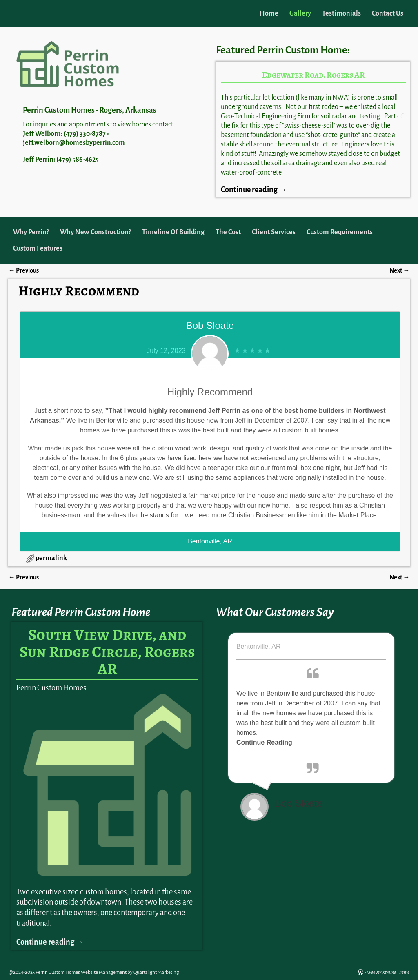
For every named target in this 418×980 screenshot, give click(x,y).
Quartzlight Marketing (156, 972)
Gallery (300, 13)
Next (399, 270)
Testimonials (341, 13)
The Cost (228, 232)
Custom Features (38, 248)
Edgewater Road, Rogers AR (313, 75)
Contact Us (388, 13)
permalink (51, 558)
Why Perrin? (31, 232)
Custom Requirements (340, 232)
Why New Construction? (96, 232)
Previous (23, 270)
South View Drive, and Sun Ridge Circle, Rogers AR (107, 652)
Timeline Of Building (173, 232)
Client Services (274, 232)
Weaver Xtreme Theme (388, 972)
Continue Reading (264, 742)
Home (269, 13)
